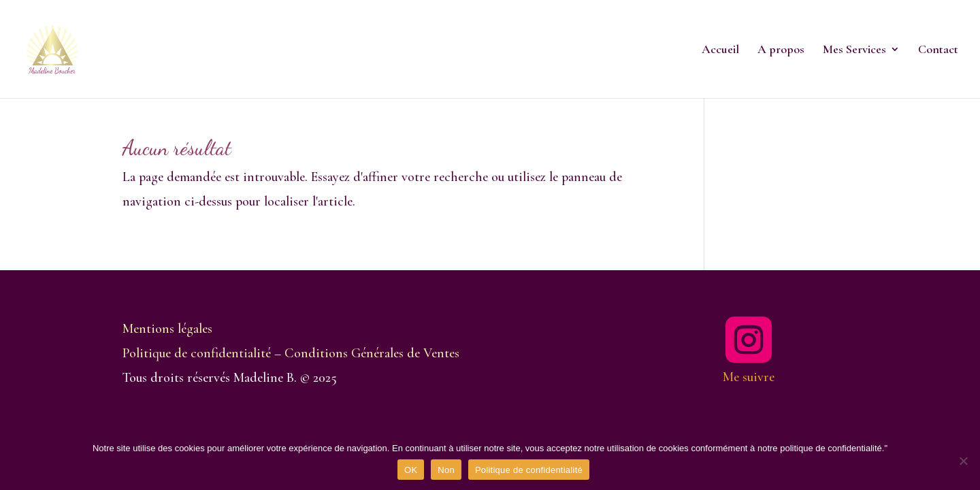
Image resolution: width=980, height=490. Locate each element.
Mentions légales (167, 329)
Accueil (720, 50)
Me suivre (749, 377)
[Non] (963, 461)
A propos (781, 50)
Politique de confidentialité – (203, 353)
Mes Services (854, 50)
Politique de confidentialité (529, 470)
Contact (938, 50)
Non (446, 470)
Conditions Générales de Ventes (372, 353)
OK (411, 470)
